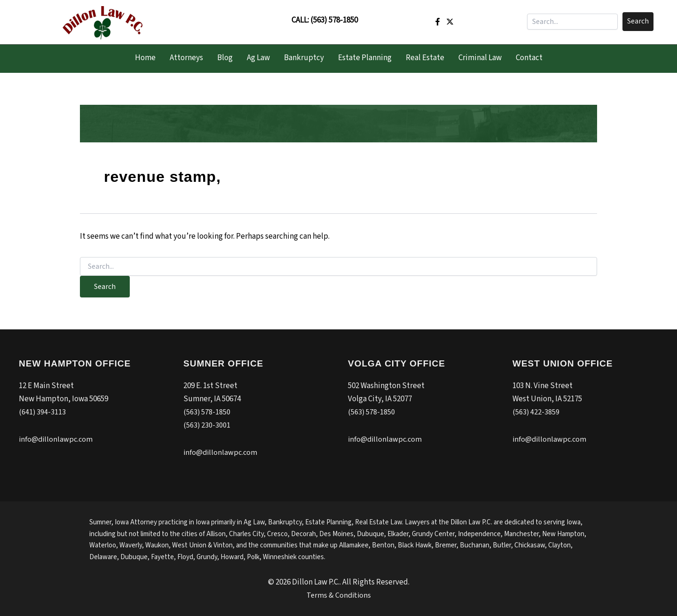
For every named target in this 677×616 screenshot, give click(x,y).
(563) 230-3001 (207, 425)
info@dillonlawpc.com (57, 439)
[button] (638, 22)
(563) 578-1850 (334, 20)
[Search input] (572, 22)
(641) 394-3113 (43, 412)
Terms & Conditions (339, 595)
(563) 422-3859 (536, 412)
